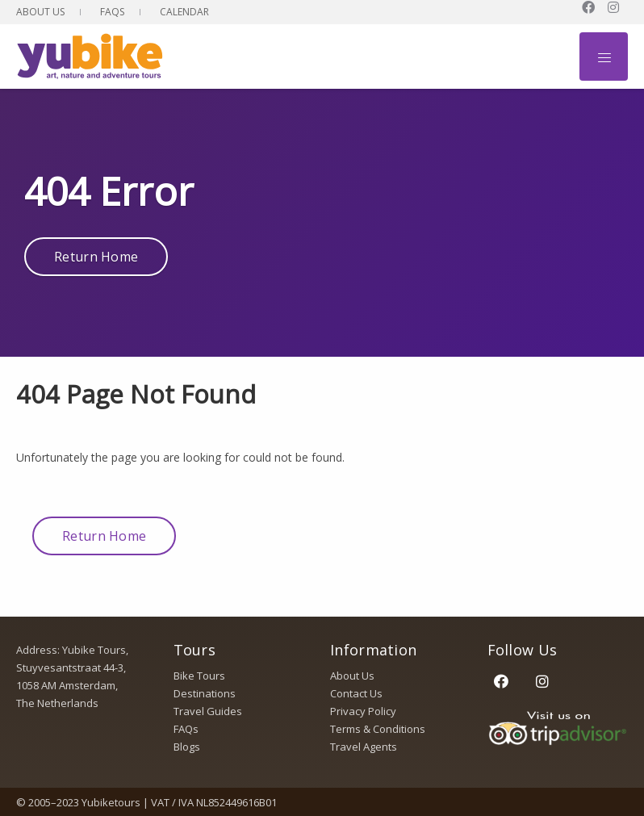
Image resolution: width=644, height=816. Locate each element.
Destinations (205, 693)
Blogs (187, 747)
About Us (40, 12)
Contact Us (356, 693)
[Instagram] (543, 681)
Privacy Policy (363, 711)
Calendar (184, 12)
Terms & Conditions (378, 729)
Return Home (96, 257)
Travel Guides (208, 711)
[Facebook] (502, 681)
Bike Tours (199, 676)
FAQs (112, 12)
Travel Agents (364, 747)
